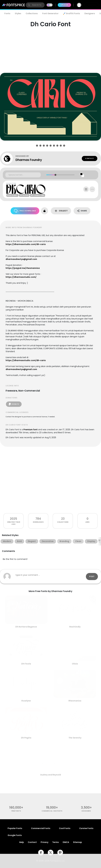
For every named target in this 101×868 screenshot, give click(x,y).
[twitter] (51, 853)
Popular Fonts (15, 828)
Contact (90, 158)
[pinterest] (60, 853)
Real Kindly (75, 627)
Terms (56, 842)
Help (22, 842)
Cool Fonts (65, 828)
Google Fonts (15, 835)
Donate (14, 404)
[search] (35, 5)
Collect (61, 211)
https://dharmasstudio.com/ (21, 277)
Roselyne (26, 701)
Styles (18, 13)
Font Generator (50, 13)
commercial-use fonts (52, 811)
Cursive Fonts (86, 828)
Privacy (44, 842)
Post (92, 576)
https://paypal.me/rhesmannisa (23, 268)
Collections (32, 13)
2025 (13, 519)
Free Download (25, 211)
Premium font (31, 430)
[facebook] (41, 853)
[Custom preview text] (23, 175)
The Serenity (75, 738)
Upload (64, 5)
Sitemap (77, 842)
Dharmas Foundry (29, 160)
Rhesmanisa (75, 701)
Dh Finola (26, 664)
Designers (90, 13)
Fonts (7, 13)
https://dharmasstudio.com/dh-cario (26, 244)
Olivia (75, 664)
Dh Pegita (26, 738)
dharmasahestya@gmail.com (21, 259)
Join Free (92, 5)
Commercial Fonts (41, 828)
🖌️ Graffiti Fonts (71, 13)
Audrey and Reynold (51, 775)
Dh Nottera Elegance (26, 627)
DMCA (66, 842)
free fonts (16, 811)
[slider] (55, 175)
